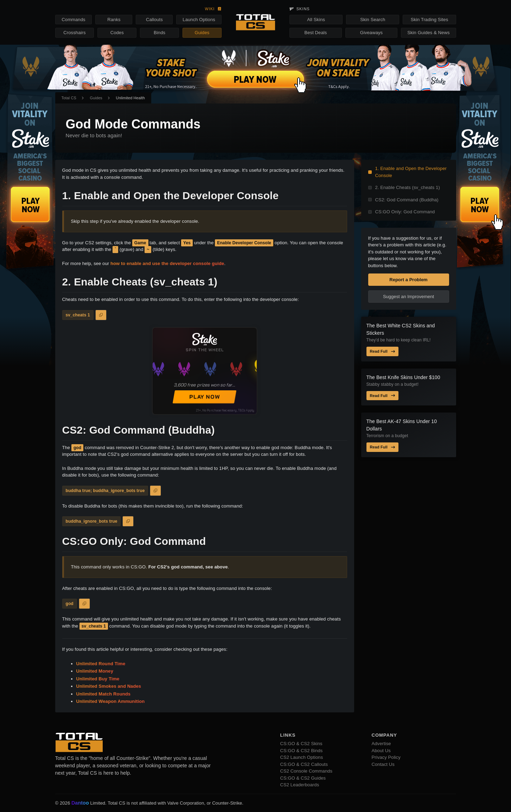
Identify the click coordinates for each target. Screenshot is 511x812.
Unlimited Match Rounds (104, 694)
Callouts (154, 20)
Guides (202, 33)
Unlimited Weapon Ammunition (111, 701)
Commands (73, 20)
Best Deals (316, 33)
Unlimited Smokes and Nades (109, 686)
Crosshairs (74, 33)
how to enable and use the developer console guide (167, 263)
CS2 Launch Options (302, 757)
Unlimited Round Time (101, 664)
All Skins (316, 20)
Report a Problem (408, 280)
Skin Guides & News (428, 33)
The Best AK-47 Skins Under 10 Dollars (402, 425)
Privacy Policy (386, 757)
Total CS (69, 98)
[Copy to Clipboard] (101, 315)
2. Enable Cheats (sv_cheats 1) (408, 187)
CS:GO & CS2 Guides (303, 778)
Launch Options (199, 20)
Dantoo (81, 803)
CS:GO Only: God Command (405, 212)
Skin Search (373, 20)
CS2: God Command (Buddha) (407, 200)
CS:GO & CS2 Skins (301, 744)
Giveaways (371, 33)
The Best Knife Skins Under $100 (403, 377)
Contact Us (383, 764)
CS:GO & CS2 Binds (302, 751)
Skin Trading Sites (430, 20)
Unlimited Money (95, 671)
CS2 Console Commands (306, 771)
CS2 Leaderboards (300, 785)
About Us (381, 751)
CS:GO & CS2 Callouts (304, 764)
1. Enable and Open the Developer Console (411, 172)
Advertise (381, 744)
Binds (159, 33)
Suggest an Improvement (408, 297)
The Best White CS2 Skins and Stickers (401, 329)
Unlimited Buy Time (98, 679)
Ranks (114, 20)
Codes (117, 33)
